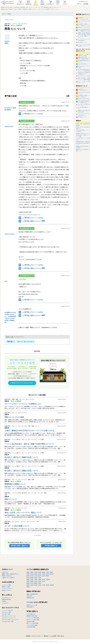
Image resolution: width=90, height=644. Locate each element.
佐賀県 (32, 585)
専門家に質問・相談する (19, 546)
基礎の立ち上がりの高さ (84, 27)
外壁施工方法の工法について (83, 133)
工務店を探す (29, 596)
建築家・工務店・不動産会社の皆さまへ (11, 574)
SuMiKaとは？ (5, 572)
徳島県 (6, 43)
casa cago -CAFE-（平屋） (8, 621)
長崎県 (36, 585)
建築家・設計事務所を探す (32, 594)
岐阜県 (28, 578)
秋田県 (43, 572)
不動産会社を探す (30, 598)
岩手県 (36, 572)
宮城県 (40, 572)
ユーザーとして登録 (6, 585)
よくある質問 (53, 636)
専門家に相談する (32, 611)
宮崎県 (47, 585)
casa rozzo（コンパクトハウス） (9, 618)
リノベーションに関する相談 (33, 618)
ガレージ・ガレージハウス (19, 24)
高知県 (40, 583)
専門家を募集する (51, 546)
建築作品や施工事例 (6, 600)
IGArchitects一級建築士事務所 (10, 109)
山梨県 (43, 576)
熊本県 (40, 585)
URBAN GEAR (9, 127)
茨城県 (28, 574)
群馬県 (36, 574)
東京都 (47, 574)
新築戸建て (8, 24)
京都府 (32, 580)
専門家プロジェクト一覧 (32, 605)
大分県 (43, 585)
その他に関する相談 (31, 627)
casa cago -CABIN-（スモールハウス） (11, 620)
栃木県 (32, 574)
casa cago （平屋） (6, 614)
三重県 (40, 578)
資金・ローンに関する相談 (32, 623)
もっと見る (37, 535)
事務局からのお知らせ (7, 576)
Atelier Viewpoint (9, 234)
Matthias (7, 41)
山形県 (47, 572)
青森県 (32, 572)
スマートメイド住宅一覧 (7, 610)
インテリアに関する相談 (32, 625)
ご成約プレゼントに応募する (8, 578)
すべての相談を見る (31, 614)
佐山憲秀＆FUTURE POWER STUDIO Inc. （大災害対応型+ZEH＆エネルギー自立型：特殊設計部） (10, 317)
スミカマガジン (5, 603)
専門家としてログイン (7, 590)
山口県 (43, 581)
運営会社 (46, 636)
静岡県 (32, 578)
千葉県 (43, 574)
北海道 (28, 572)
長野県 (47, 576)
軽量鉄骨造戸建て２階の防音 (83, 141)
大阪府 (36, 580)
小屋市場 (4, 601)
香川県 (32, 583)
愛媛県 (36, 583)
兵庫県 (40, 580)
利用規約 (28, 636)
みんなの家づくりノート (7, 598)
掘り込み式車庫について (84, 64)
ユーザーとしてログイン (7, 589)
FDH (6, 281)
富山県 (32, 576)
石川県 (36, 576)
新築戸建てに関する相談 (32, 616)
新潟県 (28, 576)
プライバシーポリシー (37, 636)
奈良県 (43, 580)
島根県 (32, 581)
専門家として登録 (6, 587)
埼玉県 (40, 574)
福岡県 (28, 585)
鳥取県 (28, 581)
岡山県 (36, 581)
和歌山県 (48, 580)
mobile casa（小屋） (7, 612)
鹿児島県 (52, 585)
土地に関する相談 (30, 621)
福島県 (51, 572)
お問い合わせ (61, 636)
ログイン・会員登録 (83, 4)
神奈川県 (52, 574)
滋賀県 (28, 580)
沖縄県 (28, 587)
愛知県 (36, 578)
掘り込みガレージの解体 (84, 76)
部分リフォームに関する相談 (33, 620)
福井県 (40, 576)
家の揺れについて (82, 42)
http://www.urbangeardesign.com (30, 215)
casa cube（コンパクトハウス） (9, 616)
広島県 (40, 581)
